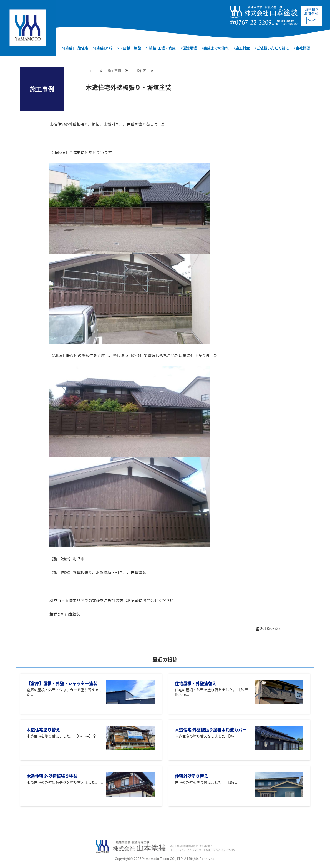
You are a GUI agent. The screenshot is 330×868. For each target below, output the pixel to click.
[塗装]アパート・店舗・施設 (118, 48)
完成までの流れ (216, 48)
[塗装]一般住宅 (76, 48)
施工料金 (243, 48)
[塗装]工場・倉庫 (162, 48)
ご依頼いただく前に (273, 48)
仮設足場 (190, 48)
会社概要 (303, 48)
